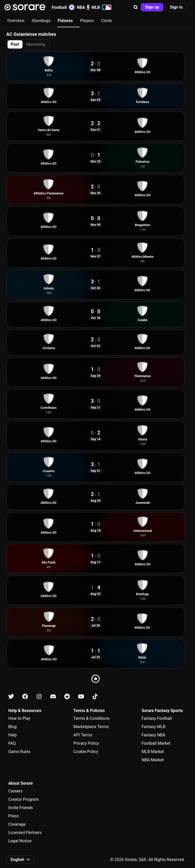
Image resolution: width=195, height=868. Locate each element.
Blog (12, 727)
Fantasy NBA (154, 735)
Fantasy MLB (154, 727)
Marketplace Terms (91, 727)
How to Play (19, 718)
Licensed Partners (25, 833)
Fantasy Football (157, 718)
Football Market (156, 743)
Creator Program (24, 799)
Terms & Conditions (91, 718)
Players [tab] (87, 21)
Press (13, 816)
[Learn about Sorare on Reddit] (67, 697)
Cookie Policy (86, 752)
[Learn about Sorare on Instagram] (39, 697)
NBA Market (153, 760)
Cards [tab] (107, 21)
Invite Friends (21, 808)
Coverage (17, 824)
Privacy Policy (86, 743)
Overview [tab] (16, 21)
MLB (101, 7)
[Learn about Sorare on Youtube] (81, 697)
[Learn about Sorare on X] (11, 697)
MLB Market (153, 752)
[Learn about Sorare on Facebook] (25, 697)
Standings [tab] (41, 21)
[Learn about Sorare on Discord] (53, 697)
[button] (136, 7)
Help (13, 735)
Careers (15, 791)
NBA (83, 7)
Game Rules (19, 752)
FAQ (12, 743)
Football (63, 7)
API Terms (83, 735)
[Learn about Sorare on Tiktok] (95, 697)
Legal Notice (20, 841)
